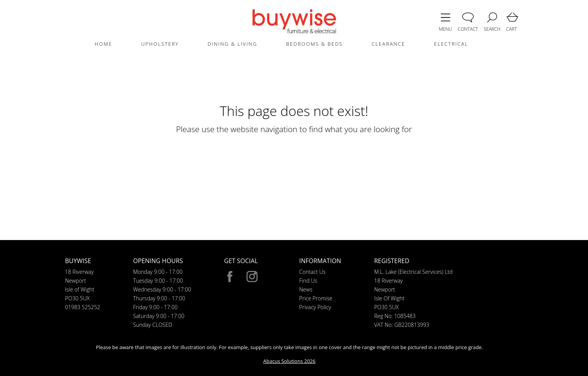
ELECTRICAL (451, 44)
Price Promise (316, 298)
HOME (104, 44)
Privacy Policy (315, 307)
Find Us (308, 281)
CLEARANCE (389, 44)
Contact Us (312, 272)
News (306, 289)
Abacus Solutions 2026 (289, 361)
